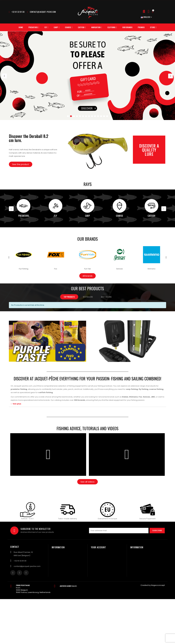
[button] (21, 164)
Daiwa (125, 397)
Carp (87, 216)
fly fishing (143, 389)
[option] (87, 76)
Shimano (133, 397)
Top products (69, 297)
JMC (153, 397)
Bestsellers (88, 297)
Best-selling (106, 297)
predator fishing (19, 389)
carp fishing (132, 389)
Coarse (120, 216)
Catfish (151, 216)
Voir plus (17, 404)
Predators (24, 216)
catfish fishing (46, 392)
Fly (56, 216)
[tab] (87, 404)
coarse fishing (156, 389)
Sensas (146, 397)
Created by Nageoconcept (153, 585)
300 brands (80, 400)
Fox (140, 397)
